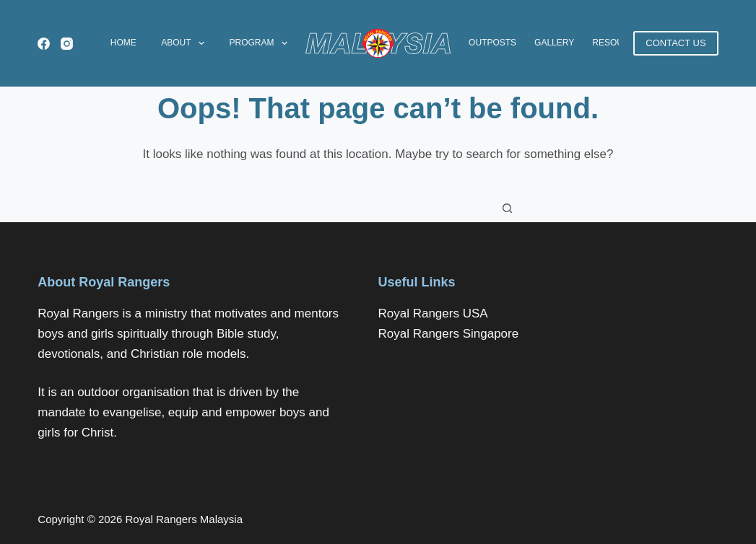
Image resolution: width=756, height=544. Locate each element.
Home (123, 43)
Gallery (554, 43)
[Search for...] (363, 208)
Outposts (492, 43)
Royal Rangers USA (433, 313)
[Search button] (508, 208)
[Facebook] (44, 44)
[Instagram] (67, 44)
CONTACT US (675, 43)
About (186, 43)
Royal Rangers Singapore (448, 334)
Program (261, 43)
